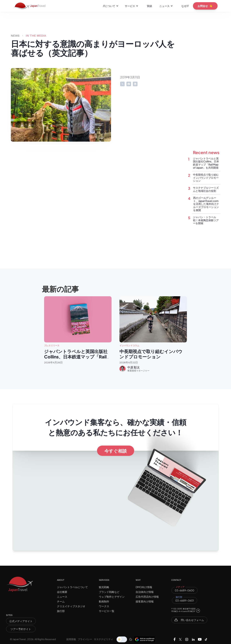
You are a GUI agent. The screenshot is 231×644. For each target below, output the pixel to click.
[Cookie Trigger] (131, 639)
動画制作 (104, 601)
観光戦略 (104, 587)
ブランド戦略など (109, 592)
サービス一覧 (107, 611)
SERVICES (104, 580)
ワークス (104, 606)
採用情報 (71, 639)
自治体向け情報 (145, 592)
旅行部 (61, 611)
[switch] (122, 639)
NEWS (15, 36)
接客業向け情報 (145, 601)
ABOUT (61, 580)
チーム (61, 601)
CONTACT (176, 580)
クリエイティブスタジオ (71, 606)
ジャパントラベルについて (72, 587)
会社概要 (62, 592)
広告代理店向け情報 (147, 597)
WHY (138, 580)
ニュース (62, 597)
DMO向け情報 (144, 587)
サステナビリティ (103, 639)
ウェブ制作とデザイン (112, 597)
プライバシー (85, 639)
